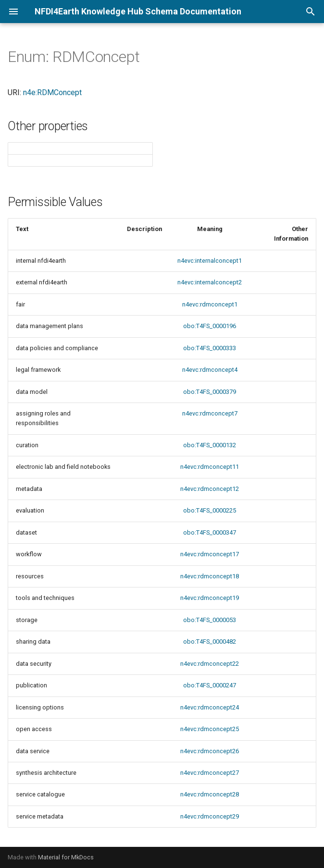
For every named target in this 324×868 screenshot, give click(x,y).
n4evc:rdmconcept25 (210, 729)
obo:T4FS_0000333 (210, 348)
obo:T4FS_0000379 (210, 392)
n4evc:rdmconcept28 (210, 794)
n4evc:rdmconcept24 (210, 707)
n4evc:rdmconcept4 (210, 370)
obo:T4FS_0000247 (210, 685)
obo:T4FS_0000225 (210, 510)
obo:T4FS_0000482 (210, 642)
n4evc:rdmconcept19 (210, 598)
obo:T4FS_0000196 (210, 326)
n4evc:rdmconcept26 (210, 751)
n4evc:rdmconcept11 (210, 467)
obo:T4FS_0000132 (210, 445)
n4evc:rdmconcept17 (210, 554)
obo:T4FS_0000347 (210, 532)
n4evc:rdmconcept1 (210, 304)
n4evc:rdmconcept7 (210, 413)
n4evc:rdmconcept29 (210, 816)
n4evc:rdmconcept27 (210, 773)
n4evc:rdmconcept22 (210, 664)
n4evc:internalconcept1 (210, 261)
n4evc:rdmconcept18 (210, 576)
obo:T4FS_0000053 (210, 620)
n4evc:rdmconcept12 (210, 489)
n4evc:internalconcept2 (210, 282)
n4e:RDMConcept (52, 92)
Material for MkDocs (66, 857)
